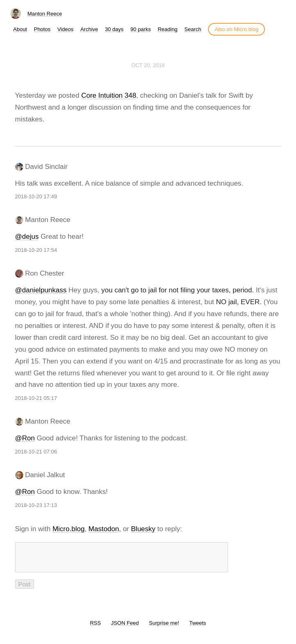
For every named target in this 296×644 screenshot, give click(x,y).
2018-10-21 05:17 (36, 398)
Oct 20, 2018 (148, 65)
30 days (114, 29)
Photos (42, 29)
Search (193, 29)
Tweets (198, 628)
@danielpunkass (41, 290)
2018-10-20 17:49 (36, 196)
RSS (96, 628)
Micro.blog (68, 529)
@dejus (27, 237)
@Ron (25, 438)
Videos (66, 29)
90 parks (141, 29)
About (20, 29)
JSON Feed (125, 628)
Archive (89, 29)
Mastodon (104, 529)
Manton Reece (45, 14)
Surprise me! (164, 628)
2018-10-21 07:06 (36, 452)
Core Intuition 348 (108, 95)
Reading (167, 29)
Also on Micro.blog (236, 29)
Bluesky (143, 529)
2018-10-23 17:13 (36, 505)
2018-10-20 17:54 (36, 250)
